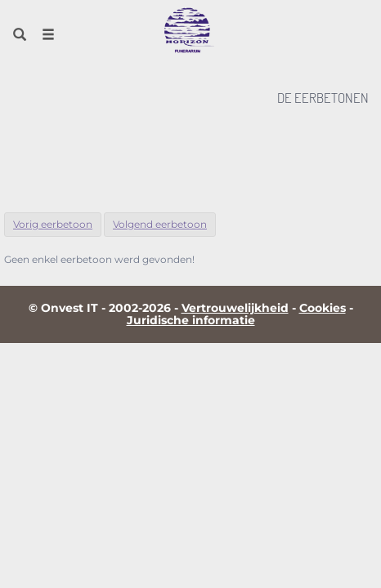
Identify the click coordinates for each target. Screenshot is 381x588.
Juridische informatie (191, 320)
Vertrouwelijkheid (235, 308)
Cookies (323, 308)
